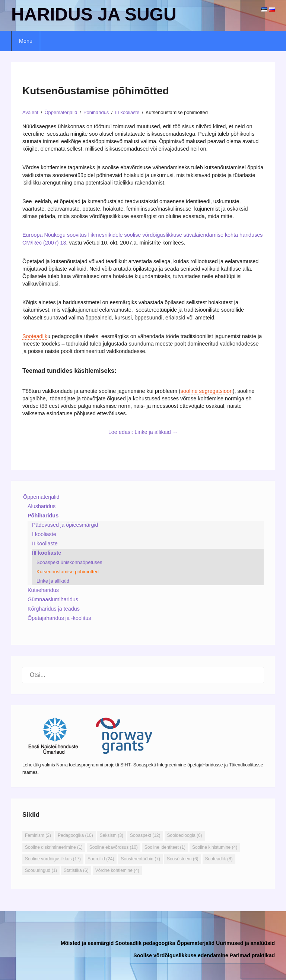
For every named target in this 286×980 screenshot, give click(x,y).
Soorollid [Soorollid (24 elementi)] (101, 859)
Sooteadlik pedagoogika (145, 943)
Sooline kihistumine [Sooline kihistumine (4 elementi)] (215, 847)
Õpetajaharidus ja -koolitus (59, 618)
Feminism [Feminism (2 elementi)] (38, 835)
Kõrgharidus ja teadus (54, 609)
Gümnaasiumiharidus (53, 599)
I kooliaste (44, 534)
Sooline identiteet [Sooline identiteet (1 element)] (165, 847)
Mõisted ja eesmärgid (87, 943)
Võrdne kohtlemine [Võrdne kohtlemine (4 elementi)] (117, 870)
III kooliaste (47, 553)
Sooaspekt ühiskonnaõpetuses (69, 562)
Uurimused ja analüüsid (245, 943)
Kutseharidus (43, 590)
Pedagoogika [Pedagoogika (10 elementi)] (75, 835)
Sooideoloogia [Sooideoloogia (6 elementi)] (185, 835)
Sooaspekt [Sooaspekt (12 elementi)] (145, 835)
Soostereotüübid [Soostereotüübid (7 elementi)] (140, 859)
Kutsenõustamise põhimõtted (68, 572)
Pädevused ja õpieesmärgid (65, 525)
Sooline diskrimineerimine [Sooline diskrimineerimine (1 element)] (54, 847)
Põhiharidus (43, 516)
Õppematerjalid (41, 497)
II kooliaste (45, 543)
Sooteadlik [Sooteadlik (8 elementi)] (219, 859)
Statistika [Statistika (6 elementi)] (76, 870)
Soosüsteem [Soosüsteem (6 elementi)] (183, 859)
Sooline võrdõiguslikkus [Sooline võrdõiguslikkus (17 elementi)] (53, 859)
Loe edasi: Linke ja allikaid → (143, 432)
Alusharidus (42, 506)
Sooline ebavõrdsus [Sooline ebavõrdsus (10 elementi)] (114, 847)
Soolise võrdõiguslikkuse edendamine (181, 955)
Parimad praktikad (252, 955)
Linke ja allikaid (53, 581)
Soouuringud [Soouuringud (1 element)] (41, 870)
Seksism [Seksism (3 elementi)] (112, 835)
